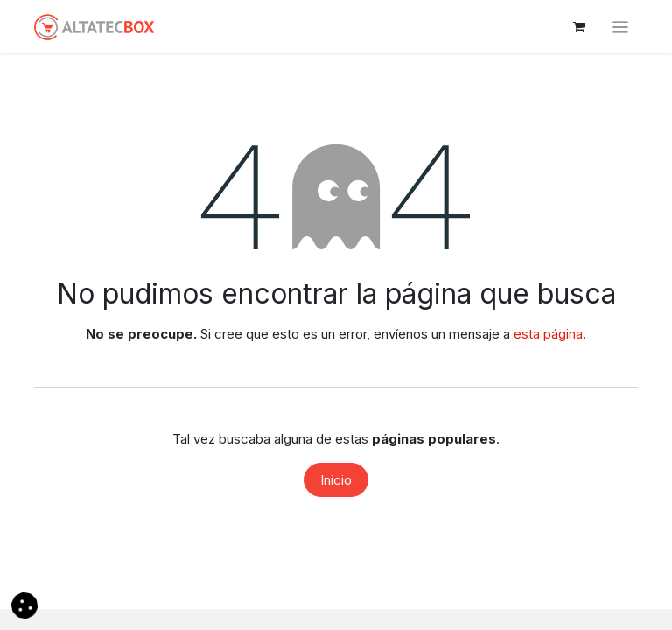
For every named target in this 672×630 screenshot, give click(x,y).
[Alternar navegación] (621, 27)
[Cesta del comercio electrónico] (579, 27)
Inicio (336, 480)
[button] (24, 604)
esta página (548, 334)
